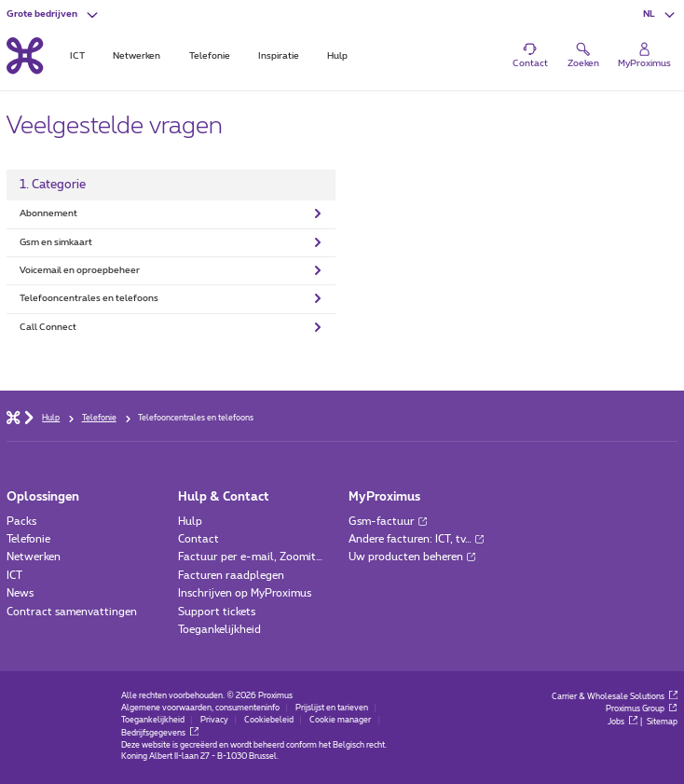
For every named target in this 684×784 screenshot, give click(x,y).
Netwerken (34, 557)
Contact (198, 539)
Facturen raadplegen (231, 576)
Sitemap (662, 722)
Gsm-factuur (388, 522)
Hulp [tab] (337, 56)
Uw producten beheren (412, 557)
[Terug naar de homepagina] (25, 56)
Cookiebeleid (269, 720)
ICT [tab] (77, 56)
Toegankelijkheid (219, 630)
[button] (53, 14)
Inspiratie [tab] (279, 56)
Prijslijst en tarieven (332, 708)
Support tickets (217, 612)
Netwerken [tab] (137, 56)
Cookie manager (340, 720)
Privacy (214, 720)
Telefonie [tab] (210, 56)
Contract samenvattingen (72, 612)
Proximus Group (642, 709)
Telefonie (28, 539)
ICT (14, 576)
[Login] (644, 56)
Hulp (190, 522)
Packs (21, 522)
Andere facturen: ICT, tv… (416, 539)
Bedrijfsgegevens (160, 733)
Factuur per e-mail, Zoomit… (250, 557)
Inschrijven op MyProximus (245, 593)
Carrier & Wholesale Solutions (615, 697)
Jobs (622, 722)
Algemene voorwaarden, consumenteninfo (200, 708)
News (20, 593)
